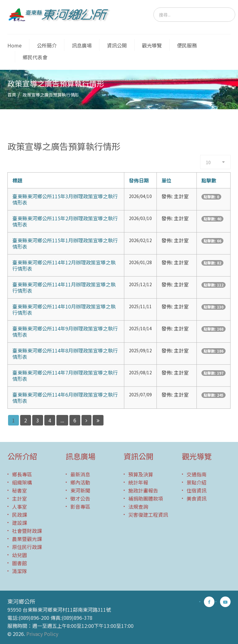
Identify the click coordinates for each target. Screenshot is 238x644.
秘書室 (20, 490)
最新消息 (80, 474)
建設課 (20, 523)
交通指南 (196, 474)
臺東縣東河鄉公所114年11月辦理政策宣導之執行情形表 (64, 287)
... (62, 420)
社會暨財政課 (27, 531)
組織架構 (22, 482)
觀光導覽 (152, 45)
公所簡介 (47, 45)
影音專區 (80, 507)
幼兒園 (20, 555)
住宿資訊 (196, 490)
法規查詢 (138, 507)
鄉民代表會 (35, 57)
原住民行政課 (27, 547)
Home (15, 45)
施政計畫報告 (143, 490)
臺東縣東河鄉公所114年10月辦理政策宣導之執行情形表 (64, 309)
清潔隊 (20, 571)
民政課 (20, 515)
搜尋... (154, 8)
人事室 (20, 507)
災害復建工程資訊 (148, 515)
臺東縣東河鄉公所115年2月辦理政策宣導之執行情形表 (65, 221)
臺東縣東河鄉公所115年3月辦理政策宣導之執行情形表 (65, 199)
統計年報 (138, 482)
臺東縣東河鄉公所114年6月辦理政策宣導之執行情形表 (65, 398)
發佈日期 (139, 180)
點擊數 (209, 180)
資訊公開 (117, 45)
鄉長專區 (22, 474)
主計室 (20, 498)
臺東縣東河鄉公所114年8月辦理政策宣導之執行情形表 (65, 354)
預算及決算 (141, 474)
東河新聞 (80, 490)
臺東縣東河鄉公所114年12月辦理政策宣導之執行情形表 (64, 265)
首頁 (12, 95)
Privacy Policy (42, 634)
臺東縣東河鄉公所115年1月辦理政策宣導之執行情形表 (65, 243)
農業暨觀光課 (27, 539)
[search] (194, 15)
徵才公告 (80, 498)
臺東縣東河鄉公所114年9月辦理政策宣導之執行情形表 (65, 331)
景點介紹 (196, 482)
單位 (166, 180)
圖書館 (20, 563)
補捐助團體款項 (146, 498)
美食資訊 (196, 498)
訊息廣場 (82, 45)
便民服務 (187, 45)
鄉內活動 (80, 482)
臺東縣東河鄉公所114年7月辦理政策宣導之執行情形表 (65, 376)
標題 (17, 180)
